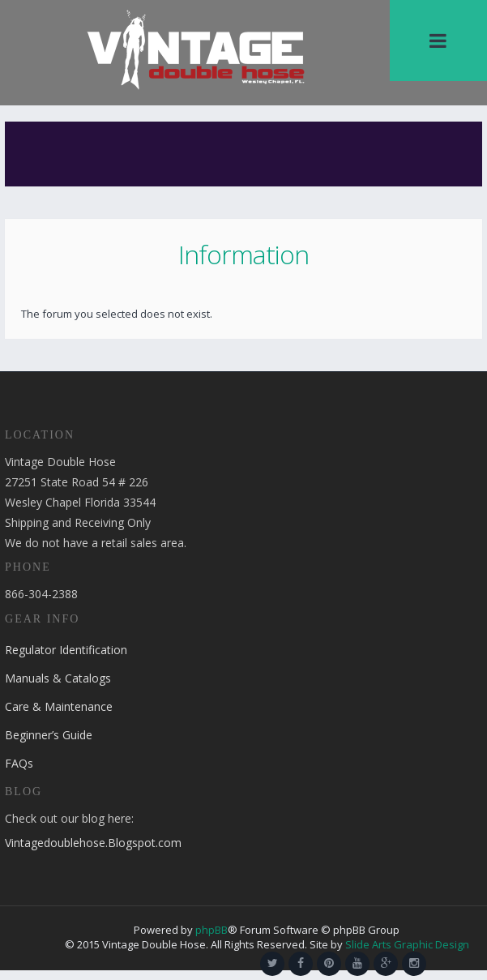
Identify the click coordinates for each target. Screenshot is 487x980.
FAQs (19, 763)
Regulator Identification (66, 650)
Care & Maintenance (59, 706)
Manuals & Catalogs (58, 678)
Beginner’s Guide (49, 735)
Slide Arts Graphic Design (407, 944)
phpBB (211, 930)
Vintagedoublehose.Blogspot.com (93, 843)
